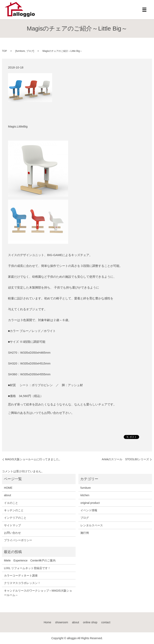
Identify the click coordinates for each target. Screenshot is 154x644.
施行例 (85, 533)
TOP (4, 51)
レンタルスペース (92, 525)
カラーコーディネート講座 (21, 576)
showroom (62, 622)
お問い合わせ (12, 533)
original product (90, 503)
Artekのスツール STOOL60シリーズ (125, 459)
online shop (90, 622)
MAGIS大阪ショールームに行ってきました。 (33, 459)
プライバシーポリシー (18, 540)
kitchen (85, 495)
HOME (8, 488)
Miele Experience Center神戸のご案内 (30, 560)
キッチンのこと (14, 510)
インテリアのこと (15, 518)
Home (47, 622)
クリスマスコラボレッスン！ (22, 583)
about (8, 495)
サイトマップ (12, 525)
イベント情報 (89, 510)
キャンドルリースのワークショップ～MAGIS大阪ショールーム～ (38, 593)
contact (106, 622)
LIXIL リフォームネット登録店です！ (27, 568)
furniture (20, 51)
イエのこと (11, 503)
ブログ (30, 51)
